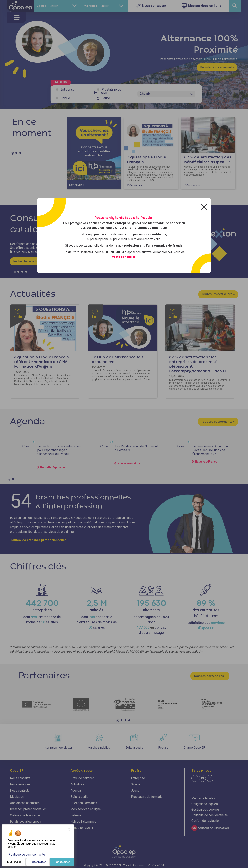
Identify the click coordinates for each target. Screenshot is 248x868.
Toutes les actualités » (218, 294)
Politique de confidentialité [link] (27, 855)
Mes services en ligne (86, 809)
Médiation (17, 797)
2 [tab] (17, 154)
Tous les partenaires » (210, 676)
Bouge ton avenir (82, 828)
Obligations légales (205, 804)
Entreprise (68, 89)
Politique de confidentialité (210, 815)
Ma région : (91, 6)
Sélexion (76, 815)
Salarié (65, 98)
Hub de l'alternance (83, 821)
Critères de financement (26, 815)
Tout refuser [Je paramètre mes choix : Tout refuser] (14, 862)
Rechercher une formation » (32, 261)
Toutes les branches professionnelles (38, 540)
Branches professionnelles (28, 809)
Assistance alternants (25, 803)
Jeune (106, 98)
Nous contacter (20, 791)
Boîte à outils (79, 797)
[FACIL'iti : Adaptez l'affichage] (210, 828)
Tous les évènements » (218, 422)
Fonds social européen (26, 821)
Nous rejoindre (20, 784)
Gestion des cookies (205, 809)
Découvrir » (77, 185)
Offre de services (83, 778)
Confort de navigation (206, 821)
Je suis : (42, 6)
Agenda (76, 791)
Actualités (77, 784)
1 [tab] (13, 154)
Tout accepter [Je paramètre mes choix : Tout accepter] (62, 862)
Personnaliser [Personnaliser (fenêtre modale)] (38, 862)
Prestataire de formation (108, 91)
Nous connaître (20, 778)
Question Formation (84, 803)
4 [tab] (27, 273)
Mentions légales (203, 798)
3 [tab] (21, 154)
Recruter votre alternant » (217, 67)
